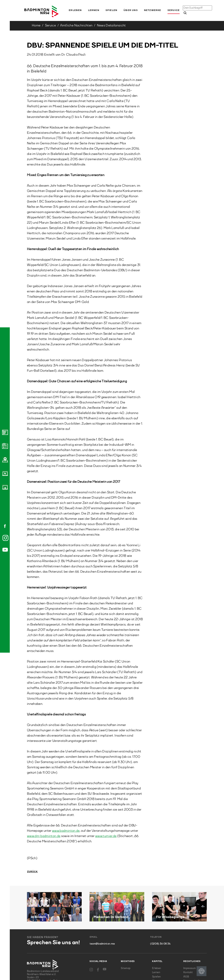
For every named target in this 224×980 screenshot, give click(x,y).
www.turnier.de (106, 836)
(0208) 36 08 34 (160, 944)
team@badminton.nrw (102, 944)
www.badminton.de (66, 831)
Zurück (33, 872)
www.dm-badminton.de (44, 836)
